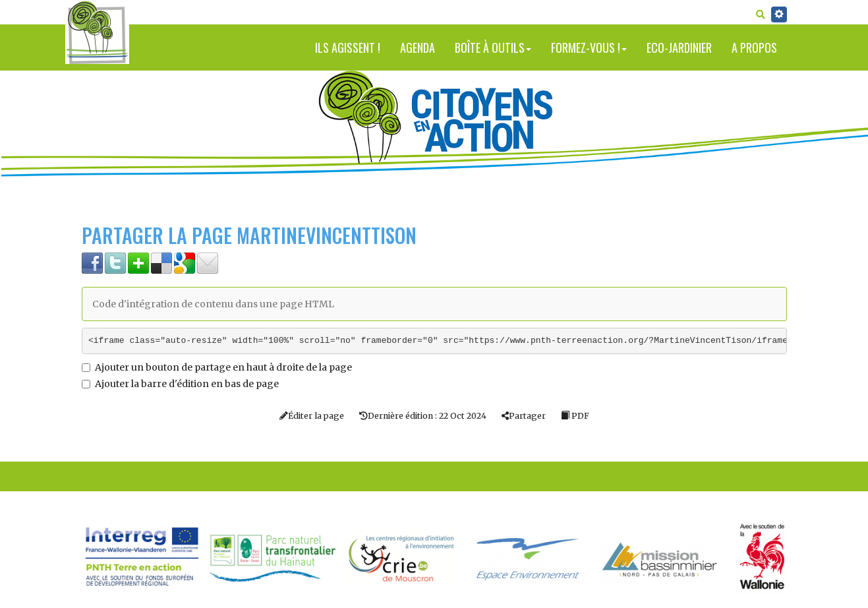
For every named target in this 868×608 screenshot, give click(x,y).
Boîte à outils (493, 47)
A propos (754, 47)
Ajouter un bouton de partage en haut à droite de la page (217, 367)
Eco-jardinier (679, 47)
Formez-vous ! (589, 47)
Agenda (418, 47)
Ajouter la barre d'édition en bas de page (180, 384)
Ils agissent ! (348, 47)
